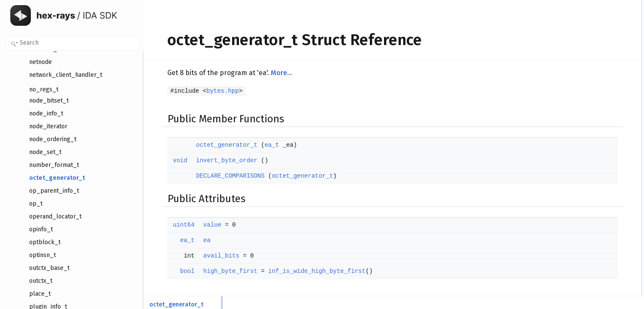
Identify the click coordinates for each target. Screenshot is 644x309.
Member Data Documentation (583, 146)
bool (174, 271)
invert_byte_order (213, 161)
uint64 (170, 225)
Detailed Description (572, 90)
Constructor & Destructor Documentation (596, 99)
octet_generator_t (213, 145)
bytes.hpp (209, 91)
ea (194, 240)
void (167, 161)
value (199, 225)
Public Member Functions (578, 5)
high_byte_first (217, 271)
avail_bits (208, 256)
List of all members (571, 194)
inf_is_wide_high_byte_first (304, 271)
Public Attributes (568, 42)
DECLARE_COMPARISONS (217, 176)
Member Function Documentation (587, 118)
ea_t (259, 145)
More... (268, 73)
